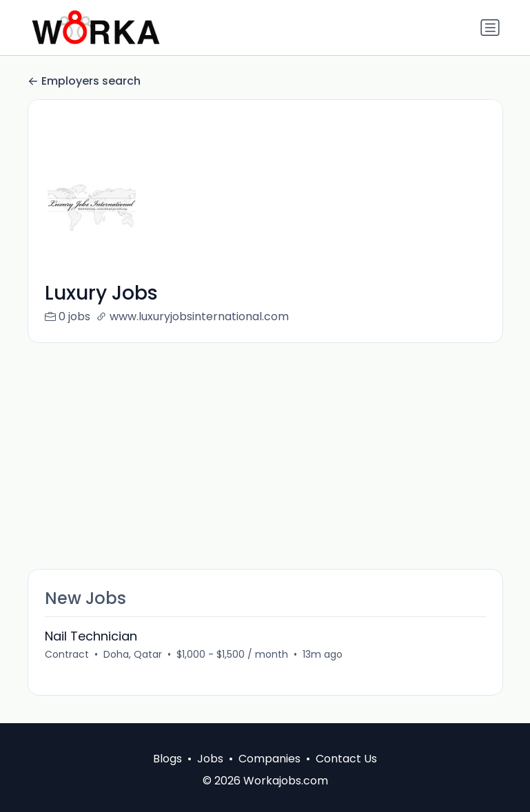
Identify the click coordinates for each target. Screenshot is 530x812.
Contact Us (346, 759)
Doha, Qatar (133, 654)
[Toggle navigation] (490, 28)
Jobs (210, 759)
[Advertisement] (265, 456)
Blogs (167, 759)
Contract (67, 654)
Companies (269, 759)
